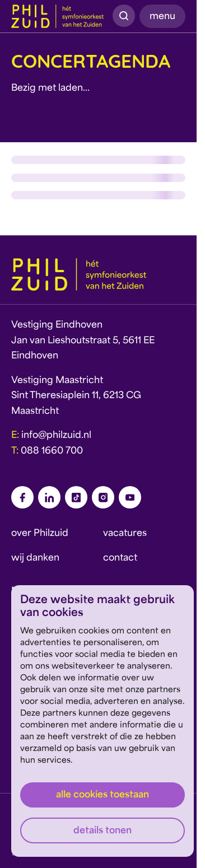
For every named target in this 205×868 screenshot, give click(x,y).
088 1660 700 (52, 451)
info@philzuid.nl (56, 436)
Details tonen (102, 831)
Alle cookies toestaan (102, 795)
